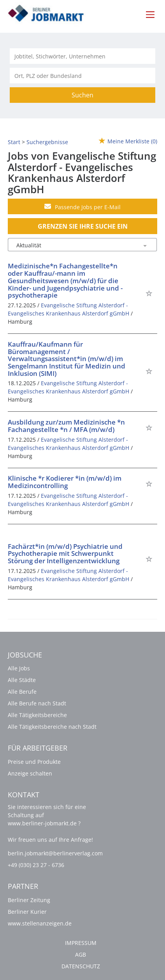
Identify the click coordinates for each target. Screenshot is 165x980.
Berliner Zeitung (29, 900)
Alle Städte (22, 680)
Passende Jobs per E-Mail (82, 207)
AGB (81, 954)
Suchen (82, 95)
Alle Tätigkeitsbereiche (37, 715)
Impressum (81, 943)
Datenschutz (81, 966)
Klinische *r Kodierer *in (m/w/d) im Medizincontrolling (65, 482)
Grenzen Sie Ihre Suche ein (83, 226)
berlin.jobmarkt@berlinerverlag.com (55, 853)
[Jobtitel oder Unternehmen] (82, 56)
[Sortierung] (75, 245)
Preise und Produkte (34, 762)
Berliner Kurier (27, 912)
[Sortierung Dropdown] (145, 245)
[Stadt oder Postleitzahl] (82, 76)
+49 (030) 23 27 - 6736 (36, 865)
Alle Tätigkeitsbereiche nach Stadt (52, 727)
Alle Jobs (19, 668)
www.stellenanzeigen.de (40, 923)
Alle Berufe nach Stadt (37, 703)
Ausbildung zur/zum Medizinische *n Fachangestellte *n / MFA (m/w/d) (66, 426)
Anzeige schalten (30, 773)
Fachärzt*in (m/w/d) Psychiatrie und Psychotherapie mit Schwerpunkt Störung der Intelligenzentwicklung (65, 553)
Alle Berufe (22, 692)
